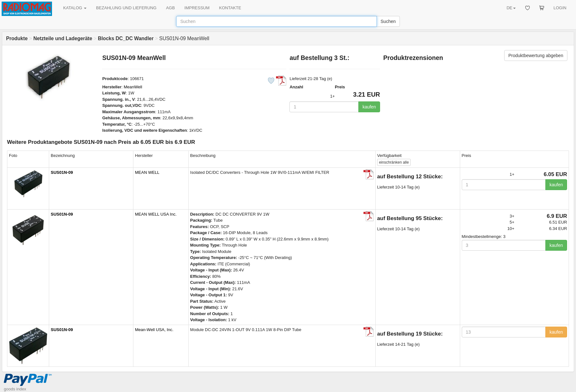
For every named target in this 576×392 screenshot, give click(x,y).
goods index (15, 389)
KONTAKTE (230, 8)
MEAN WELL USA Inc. (156, 214)
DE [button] (511, 8)
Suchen (388, 21)
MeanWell (133, 87)
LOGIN (560, 8)
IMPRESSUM (197, 8)
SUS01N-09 (62, 172)
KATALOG (75, 8)
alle (394, 162)
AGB (170, 8)
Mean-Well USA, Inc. (154, 330)
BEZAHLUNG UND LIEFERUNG (126, 8)
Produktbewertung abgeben (536, 55)
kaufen (369, 107)
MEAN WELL (147, 172)
